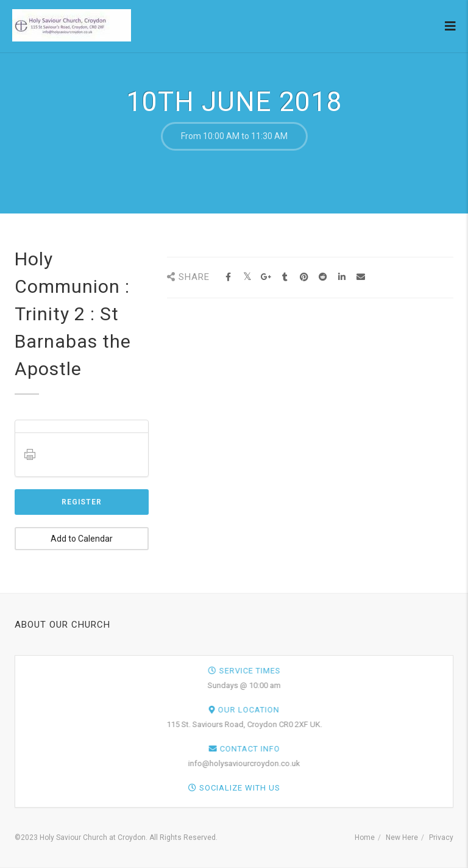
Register (82, 502)
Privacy (441, 838)
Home (365, 838)
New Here (402, 838)
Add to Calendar (82, 539)
